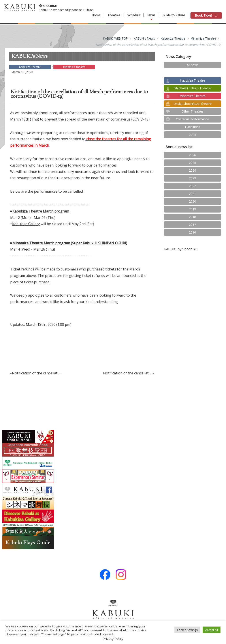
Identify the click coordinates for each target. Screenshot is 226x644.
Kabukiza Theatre (173, 38)
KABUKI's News (144, 38)
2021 (192, 194)
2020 (192, 201)
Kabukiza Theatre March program (41, 211)
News (151, 15)
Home (96, 15)
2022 (192, 186)
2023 (192, 178)
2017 (192, 225)
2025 (192, 163)
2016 (192, 232)
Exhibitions (193, 127)
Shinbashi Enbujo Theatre (193, 88)
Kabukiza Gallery (26, 224)
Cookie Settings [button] (187, 630)
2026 (192, 155)
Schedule (134, 15)
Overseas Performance (192, 119)
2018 (192, 217)
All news (193, 65)
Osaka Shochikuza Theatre (193, 104)
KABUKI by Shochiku (181, 249)
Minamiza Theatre (203, 38)
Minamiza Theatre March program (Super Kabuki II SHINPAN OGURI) (70, 243)
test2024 (193, 73)
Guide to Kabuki (174, 15)
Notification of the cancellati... (127, 373)
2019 (192, 209)
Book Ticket (206, 15)
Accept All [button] (212, 630)
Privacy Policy (113, 638)
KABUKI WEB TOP (116, 38)
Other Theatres (193, 111)
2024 (192, 170)
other (193, 135)
